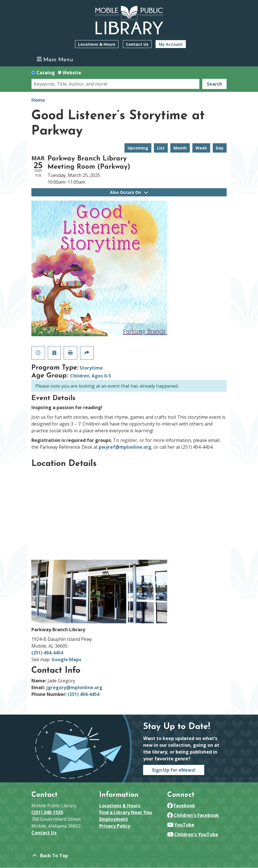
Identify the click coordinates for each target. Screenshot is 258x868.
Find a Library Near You (126, 812)
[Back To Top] (129, 856)
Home (38, 100)
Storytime (91, 368)
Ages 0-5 (101, 376)
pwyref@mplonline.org (125, 447)
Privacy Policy (115, 826)
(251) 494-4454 (47, 653)
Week (201, 148)
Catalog (46, 73)
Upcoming (138, 148)
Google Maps (66, 659)
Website (72, 73)
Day (220, 148)
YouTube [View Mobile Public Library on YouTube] (181, 825)
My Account (171, 44)
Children (80, 376)
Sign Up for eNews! (174, 770)
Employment (114, 819)
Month (180, 148)
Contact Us (137, 44)
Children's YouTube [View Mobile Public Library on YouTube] (193, 834)
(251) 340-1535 (47, 812)
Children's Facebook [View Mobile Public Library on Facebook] (193, 815)
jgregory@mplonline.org (74, 687)
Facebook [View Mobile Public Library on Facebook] (181, 806)
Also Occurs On (129, 192)
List (161, 148)
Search (214, 84)
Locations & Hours (97, 44)
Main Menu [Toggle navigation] (55, 59)
